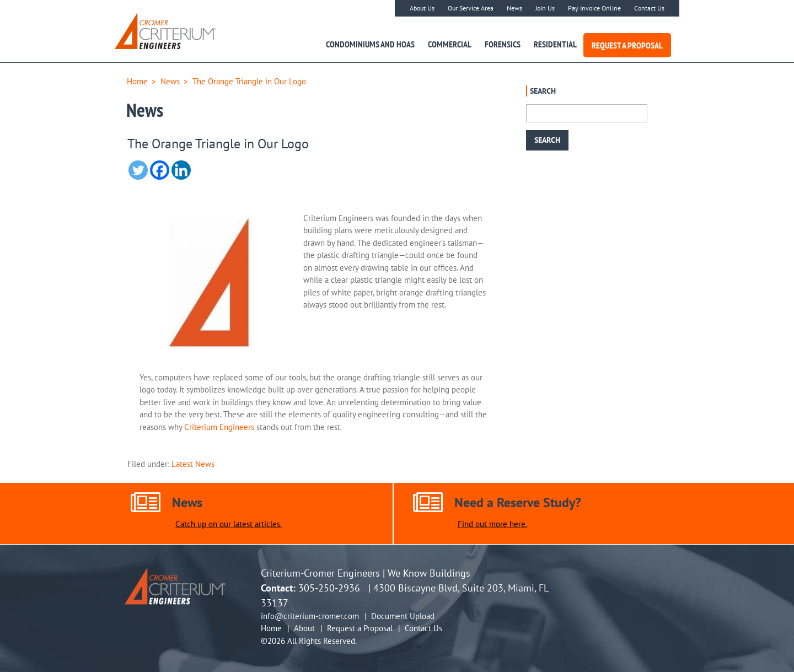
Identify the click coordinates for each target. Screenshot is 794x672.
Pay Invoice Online (594, 8)
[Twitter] (138, 170)
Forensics (503, 44)
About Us (422, 8)
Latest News (193, 464)
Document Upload (403, 616)
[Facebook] (160, 170)
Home (137, 81)
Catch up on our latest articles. (229, 524)
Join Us (545, 8)
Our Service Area (471, 8)
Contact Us (649, 8)
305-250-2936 (329, 588)
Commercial (450, 44)
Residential (555, 44)
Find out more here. (492, 524)
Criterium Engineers (219, 427)
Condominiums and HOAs (370, 44)
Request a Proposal (627, 45)
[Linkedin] (181, 170)
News (514, 8)
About (304, 628)
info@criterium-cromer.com (310, 616)
